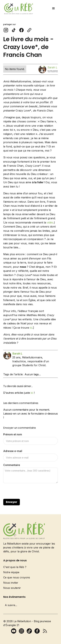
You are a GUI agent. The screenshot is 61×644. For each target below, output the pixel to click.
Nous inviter (11, 583)
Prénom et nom (13, 434)
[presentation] (28, 491)
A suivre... (11, 605)
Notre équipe (11, 572)
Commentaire (12, 465)
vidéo (50, 222)
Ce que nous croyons (17, 577)
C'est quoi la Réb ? (15, 567)
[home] (18, 8)
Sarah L (52, 67)
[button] (54, 8)
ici (31, 328)
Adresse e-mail (13, 451)
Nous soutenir (12, 588)
